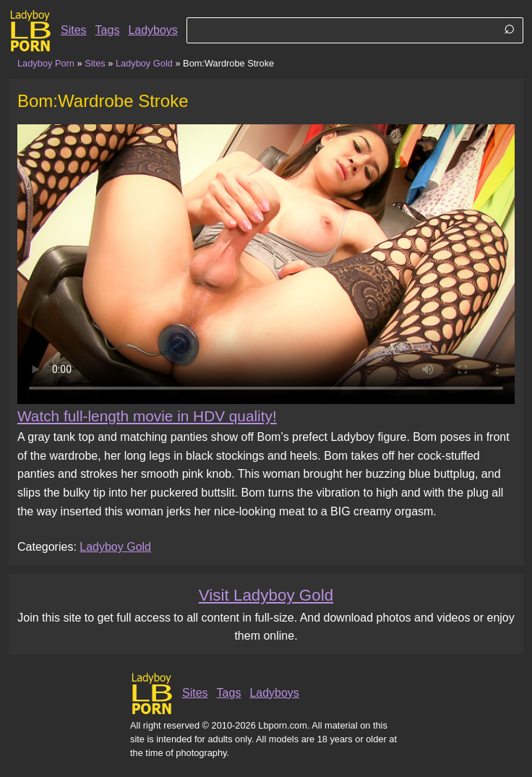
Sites (74, 30)
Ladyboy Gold (144, 63)
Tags (108, 30)
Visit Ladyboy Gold (266, 595)
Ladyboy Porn (46, 63)
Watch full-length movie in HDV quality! (147, 416)
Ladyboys (153, 30)
